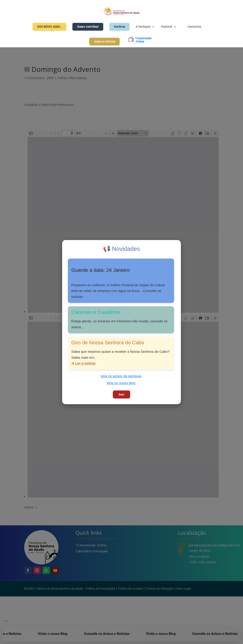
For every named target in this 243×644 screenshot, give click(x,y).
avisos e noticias (104, 42)
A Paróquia (143, 27)
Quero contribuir (88, 27)
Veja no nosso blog (121, 383)
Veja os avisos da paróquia (121, 376)
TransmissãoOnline (143, 40)
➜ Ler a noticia (83, 363)
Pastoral (167, 27)
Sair (121, 394)
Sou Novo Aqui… (49, 27)
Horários (119, 27)
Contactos (194, 27)
